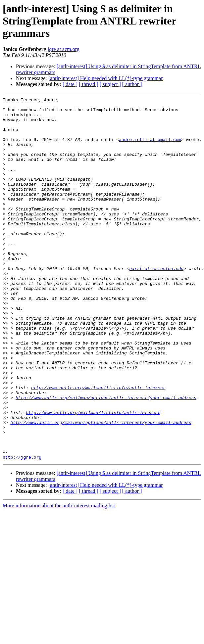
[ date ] (70, 84)
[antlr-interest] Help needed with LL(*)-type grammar (106, 78)
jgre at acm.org (64, 49)
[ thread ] (89, 84)
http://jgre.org (22, 529)
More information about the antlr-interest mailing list (59, 578)
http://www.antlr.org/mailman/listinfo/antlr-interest (98, 446)
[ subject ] (110, 84)
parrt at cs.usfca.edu (156, 303)
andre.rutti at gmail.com (150, 148)
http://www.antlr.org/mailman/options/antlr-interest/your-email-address (106, 458)
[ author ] (132, 84)
